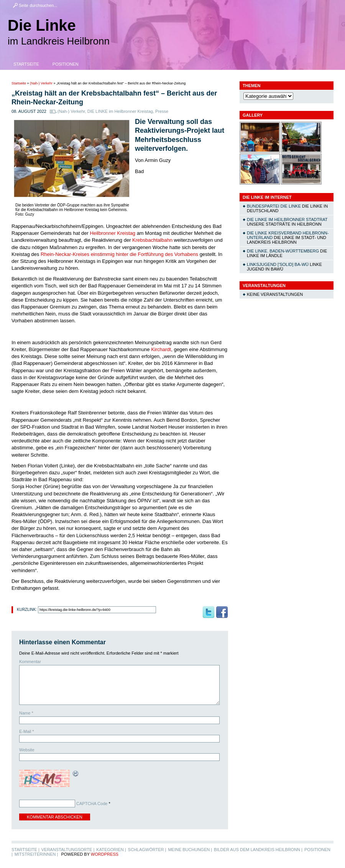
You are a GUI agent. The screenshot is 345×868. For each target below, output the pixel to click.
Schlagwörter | (147, 850)
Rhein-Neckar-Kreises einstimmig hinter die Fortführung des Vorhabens (119, 254)
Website (27, 750)
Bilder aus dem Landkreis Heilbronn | (258, 850)
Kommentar (30, 662)
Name (26, 713)
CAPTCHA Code (92, 804)
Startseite (26, 64)
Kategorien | (111, 850)
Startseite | (25, 850)
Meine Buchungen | (190, 850)
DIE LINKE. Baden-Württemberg (283, 251)
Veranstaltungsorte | (68, 850)
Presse (162, 111)
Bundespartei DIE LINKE (274, 206)
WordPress (105, 854)
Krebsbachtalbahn (153, 240)
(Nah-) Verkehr (41, 83)
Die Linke (42, 25)
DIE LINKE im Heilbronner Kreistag (120, 111)
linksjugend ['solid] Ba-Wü (278, 264)
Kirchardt (161, 349)
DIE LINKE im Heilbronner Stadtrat (287, 219)
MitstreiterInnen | (36, 854)
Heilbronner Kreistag (113, 233)
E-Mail (27, 731)
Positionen (66, 64)
